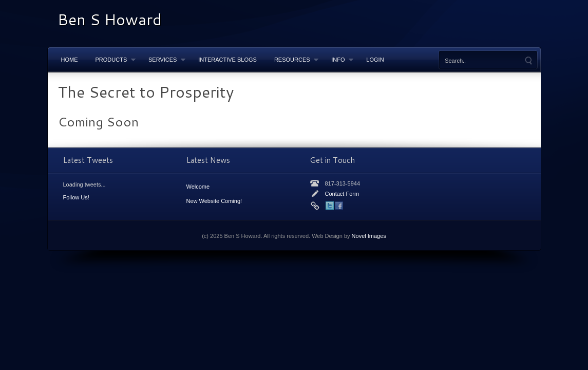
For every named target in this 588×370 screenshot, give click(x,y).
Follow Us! (76, 197)
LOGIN (375, 60)
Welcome (198, 187)
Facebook (339, 206)
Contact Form (342, 194)
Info (338, 60)
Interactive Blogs (227, 60)
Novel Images (369, 236)
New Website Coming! (214, 201)
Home (70, 60)
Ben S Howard (110, 19)
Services (163, 60)
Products (111, 60)
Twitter (330, 206)
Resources (292, 60)
